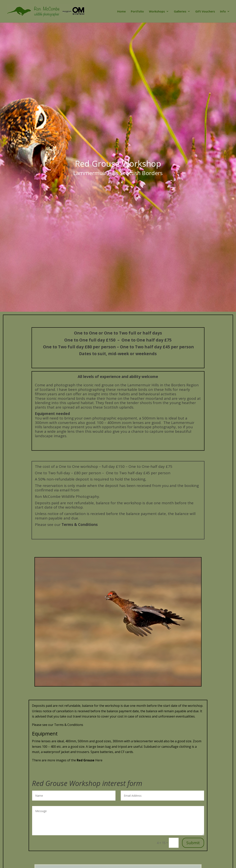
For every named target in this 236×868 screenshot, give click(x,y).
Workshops (157, 12)
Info (223, 12)
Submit (193, 843)
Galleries (180, 12)
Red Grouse (86, 760)
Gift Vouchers (205, 12)
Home (122, 12)
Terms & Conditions (80, 525)
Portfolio (137, 12)
